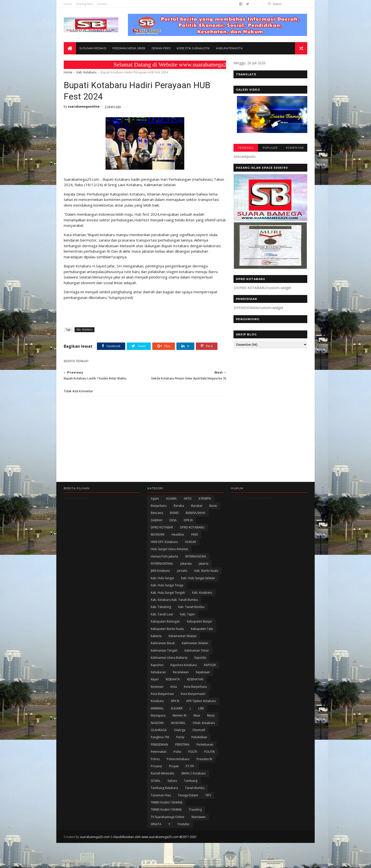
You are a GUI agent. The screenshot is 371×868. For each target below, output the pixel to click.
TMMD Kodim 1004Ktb (166, 810)
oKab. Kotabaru (204, 723)
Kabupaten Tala (202, 629)
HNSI (194, 534)
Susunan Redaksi (93, 48)
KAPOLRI (210, 665)
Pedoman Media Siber (129, 48)
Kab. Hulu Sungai (162, 578)
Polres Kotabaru (178, 759)
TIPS (208, 795)
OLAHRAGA (159, 730)
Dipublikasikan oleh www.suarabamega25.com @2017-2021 (155, 837)
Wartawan (198, 817)
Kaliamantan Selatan (183, 636)
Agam (155, 499)
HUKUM (190, 542)
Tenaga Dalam (188, 795)
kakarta (156, 636)
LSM (201, 708)
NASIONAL (178, 723)
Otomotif (199, 730)
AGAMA (171, 499)
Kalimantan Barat (163, 643)
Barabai (197, 506)
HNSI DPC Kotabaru (164, 542)
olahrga (180, 730)
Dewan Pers (161, 48)
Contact (102, 4)
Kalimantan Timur (197, 650)
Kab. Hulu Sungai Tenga (167, 585)
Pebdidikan (199, 737)
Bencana (157, 513)
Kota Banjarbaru (195, 687)
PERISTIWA (182, 745)
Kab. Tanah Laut (162, 614)
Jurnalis (182, 571)
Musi (197, 715)
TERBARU (246, 148)
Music (211, 715)
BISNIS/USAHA (195, 513)
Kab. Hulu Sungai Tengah (168, 593)
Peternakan (159, 752)
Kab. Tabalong (161, 607)
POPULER (270, 148)
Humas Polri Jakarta (164, 556)
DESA (173, 520)
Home (68, 4)
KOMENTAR (295, 148)
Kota (174, 687)
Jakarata (186, 564)
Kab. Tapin (187, 614)
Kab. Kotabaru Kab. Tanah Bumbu (174, 600)
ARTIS (188, 499)
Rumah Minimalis (162, 773)
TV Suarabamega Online (168, 817)
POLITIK (209, 752)
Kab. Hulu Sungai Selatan (198, 578)
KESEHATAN (195, 679)
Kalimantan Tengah (164, 650)
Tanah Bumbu (195, 788)
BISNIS (174, 513)
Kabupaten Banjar (200, 621)
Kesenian (157, 687)
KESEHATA (173, 679)
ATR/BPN (205, 499)
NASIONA (157, 723)
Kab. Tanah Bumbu (191, 607)
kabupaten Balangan (165, 621)
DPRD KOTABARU (192, 527)
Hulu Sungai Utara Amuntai (169, 549)
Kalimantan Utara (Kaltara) (169, 658)
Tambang (191, 781)
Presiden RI (204, 759)
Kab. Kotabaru (86, 72)
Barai (213, 506)
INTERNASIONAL (162, 564)
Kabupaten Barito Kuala (167, 629)
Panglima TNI (160, 737)
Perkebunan (205, 745)
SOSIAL (156, 781)
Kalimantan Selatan (195, 643)
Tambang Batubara (164, 788)
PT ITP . (191, 766)
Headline (178, 534)
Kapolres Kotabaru (184, 665)
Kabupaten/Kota (229, 48)
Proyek (174, 766)
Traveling (195, 810)
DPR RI (188, 520)
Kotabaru (157, 701)
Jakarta (204, 564)
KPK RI (175, 701)
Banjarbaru (159, 506)
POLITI (193, 752)
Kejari (155, 679)
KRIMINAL (157, 708)
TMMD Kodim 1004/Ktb (167, 802)
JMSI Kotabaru (160, 571)
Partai (180, 737)
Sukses (172, 781)
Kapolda (200, 658)
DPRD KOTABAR (162, 527)
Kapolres (157, 665)
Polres (155, 759)
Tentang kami (85, 4)
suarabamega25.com (95, 837)
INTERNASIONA (196, 556)
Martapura (158, 715)
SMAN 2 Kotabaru (193, 773)
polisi (177, 752)
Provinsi (156, 766)
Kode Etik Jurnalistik (193, 48)
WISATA (156, 824)
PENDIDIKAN (159, 745)
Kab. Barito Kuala (206, 571)
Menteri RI (180, 715)
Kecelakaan (181, 672)
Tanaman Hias (161, 795)
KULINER (177, 708)
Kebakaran (158, 672)
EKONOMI (158, 534)
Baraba (179, 506)
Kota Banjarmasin (193, 694)
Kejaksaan (203, 672)
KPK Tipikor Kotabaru (201, 701)
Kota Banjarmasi (162, 694)
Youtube (183, 824)
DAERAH (157, 520)
